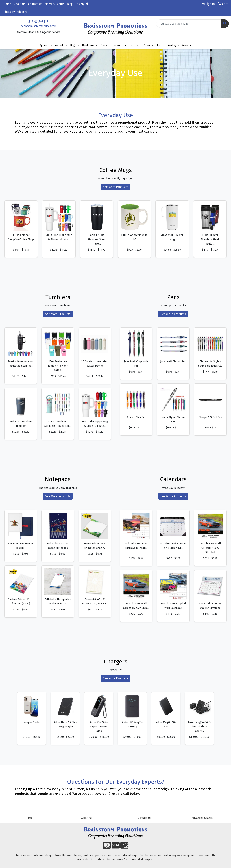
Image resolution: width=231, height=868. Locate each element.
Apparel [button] (44, 45)
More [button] (185, 45)
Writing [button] (172, 45)
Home (7, 4)
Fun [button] (103, 45)
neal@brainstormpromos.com (39, 26)
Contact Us (35, 4)
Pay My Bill (82, 4)
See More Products (115, 187)
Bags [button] (73, 45)
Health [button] (134, 45)
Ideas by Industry (15, 12)
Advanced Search (202, 818)
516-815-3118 (38, 22)
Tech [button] (159, 45)
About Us (20, 4)
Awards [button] (60, 45)
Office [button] (147, 45)
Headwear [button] (117, 45)
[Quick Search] (189, 24)
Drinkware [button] (88, 45)
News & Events (55, 4)
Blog (70, 4)
